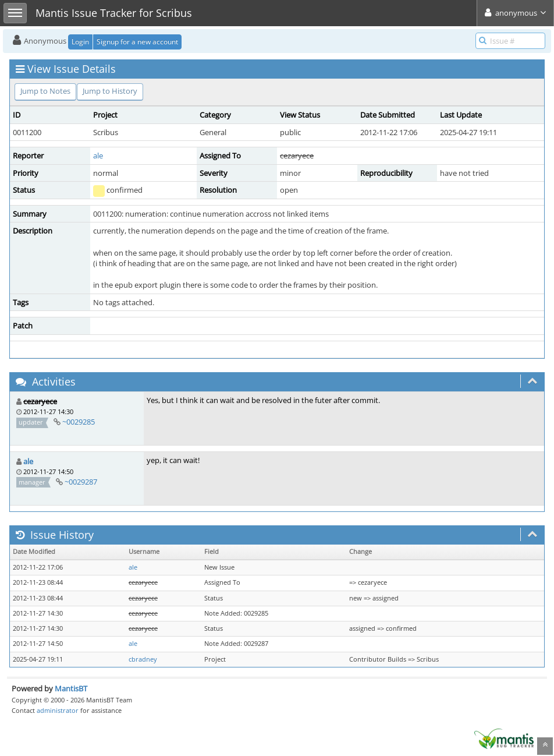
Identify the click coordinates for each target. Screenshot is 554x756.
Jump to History (110, 91)
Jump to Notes (45, 91)
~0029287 (81, 482)
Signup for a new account (137, 42)
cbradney (143, 659)
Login (80, 42)
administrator (58, 710)
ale (98, 156)
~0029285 (79, 422)
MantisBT (71, 688)
